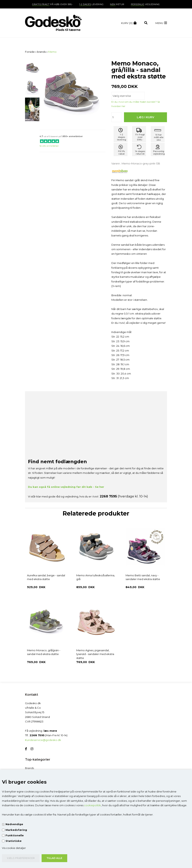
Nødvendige (14, 824)
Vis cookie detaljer (14, 848)
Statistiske (14, 841)
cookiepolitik (92, 805)
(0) (127, 23)
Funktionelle (15, 835)
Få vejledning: (41, 731)
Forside (30, 52)
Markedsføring (16, 830)
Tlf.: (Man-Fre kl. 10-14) (46, 735)
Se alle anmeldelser (49, 146)
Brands (29, 768)
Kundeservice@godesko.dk (43, 740)
